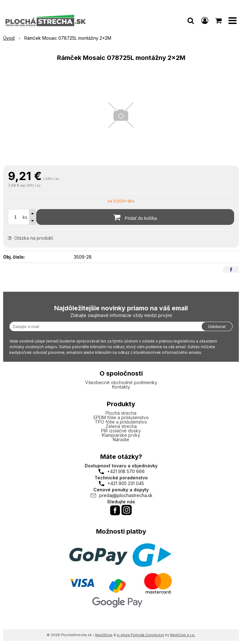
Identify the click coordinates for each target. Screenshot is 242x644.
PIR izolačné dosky (121, 431)
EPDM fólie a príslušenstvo (121, 417)
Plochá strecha (121, 413)
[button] (191, 20)
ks (25, 217)
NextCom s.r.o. (183, 635)
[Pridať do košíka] (135, 217)
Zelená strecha (121, 426)
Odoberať (217, 327)
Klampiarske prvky (121, 435)
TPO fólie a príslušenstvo (121, 422)
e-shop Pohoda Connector (141, 635)
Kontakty (121, 387)
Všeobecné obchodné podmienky (121, 382)
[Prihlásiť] (205, 20)
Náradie (121, 439)
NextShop (104, 635)
